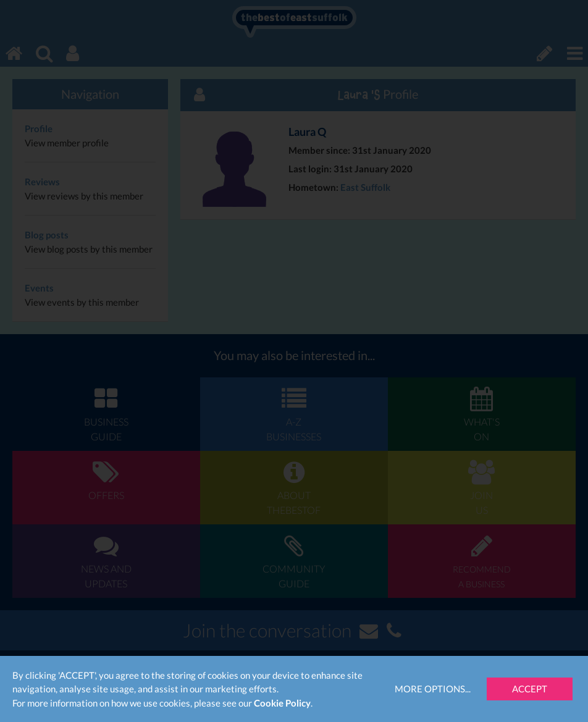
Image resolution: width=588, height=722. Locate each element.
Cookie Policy (282, 703)
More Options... (433, 689)
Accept (530, 689)
